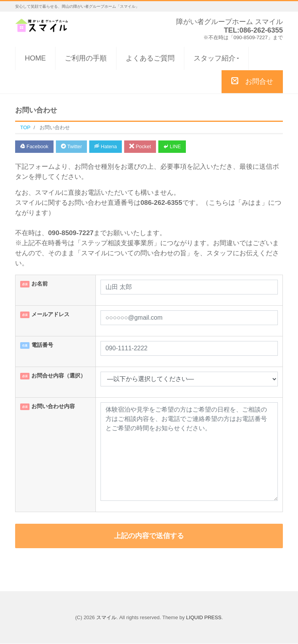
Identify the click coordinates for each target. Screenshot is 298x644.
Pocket (142, 146)
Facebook (35, 146)
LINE (174, 146)
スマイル (106, 617)
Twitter (72, 146)
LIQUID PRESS (204, 617)
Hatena (107, 146)
